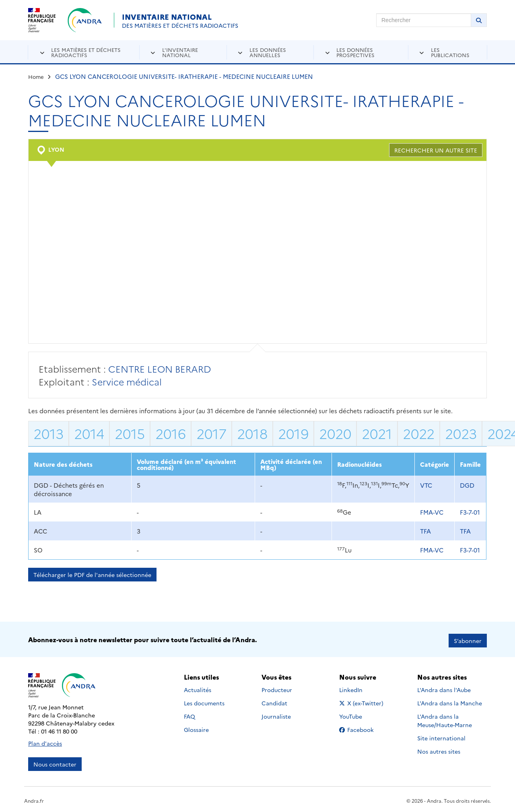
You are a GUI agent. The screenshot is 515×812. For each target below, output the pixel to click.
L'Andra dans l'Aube (444, 688)
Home (36, 76)
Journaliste (276, 714)
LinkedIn (359, 688)
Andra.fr (34, 798)
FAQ (190, 714)
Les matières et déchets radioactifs (86, 52)
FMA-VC (432, 512)
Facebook (363, 728)
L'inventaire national (180, 52)
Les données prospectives (355, 52)
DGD (467, 485)
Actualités (198, 688)
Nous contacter (55, 762)
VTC (426, 485)
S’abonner (468, 638)
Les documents (204, 701)
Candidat (274, 701)
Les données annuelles (268, 52)
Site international (441, 736)
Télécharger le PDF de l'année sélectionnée (92, 575)
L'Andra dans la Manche (450, 701)
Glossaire (196, 728)
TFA (425, 531)
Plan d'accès (45, 741)
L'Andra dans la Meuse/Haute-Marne (445, 718)
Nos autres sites (439, 749)
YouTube (359, 714)
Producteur (277, 688)
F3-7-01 (470, 512)
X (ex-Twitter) (363, 701)
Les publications (450, 52)
